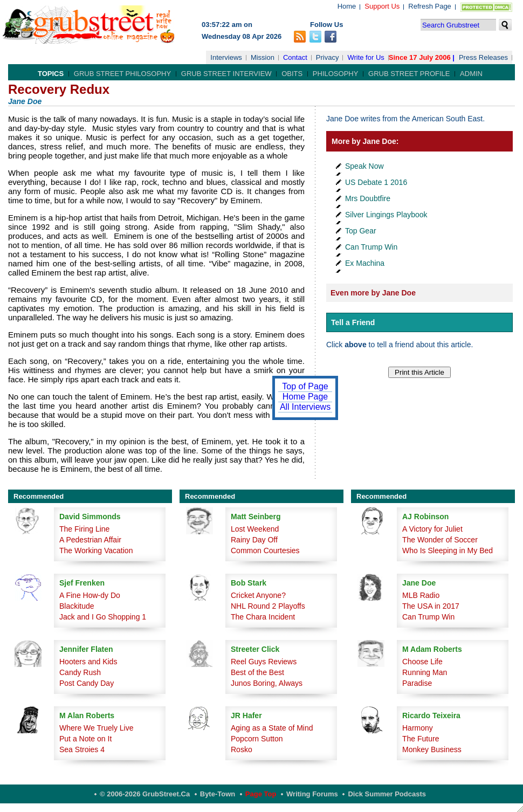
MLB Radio (421, 595)
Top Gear (361, 231)
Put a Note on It (85, 739)
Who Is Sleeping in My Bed (448, 550)
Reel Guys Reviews (264, 662)
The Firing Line (84, 529)
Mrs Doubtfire (368, 198)
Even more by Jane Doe (373, 293)
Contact (295, 57)
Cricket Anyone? (258, 595)
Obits (292, 74)
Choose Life (422, 662)
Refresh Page (430, 6)
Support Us (382, 6)
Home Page (305, 397)
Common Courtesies (265, 550)
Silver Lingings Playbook (386, 215)
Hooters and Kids (88, 662)
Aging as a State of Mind (272, 728)
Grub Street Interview (226, 74)
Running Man (425, 672)
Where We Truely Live (96, 728)
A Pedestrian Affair (90, 540)
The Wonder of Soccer (440, 540)
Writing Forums (312, 794)
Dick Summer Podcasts (387, 794)
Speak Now (364, 166)
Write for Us (366, 57)
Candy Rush (80, 672)
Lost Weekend (255, 529)
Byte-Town (218, 794)
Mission (263, 57)
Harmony (418, 728)
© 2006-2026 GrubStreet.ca (145, 794)
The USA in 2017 (431, 606)
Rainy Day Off (254, 540)
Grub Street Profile (409, 74)
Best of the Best (257, 672)
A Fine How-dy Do (90, 595)
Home (347, 6)
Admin (471, 74)
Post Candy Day (87, 683)
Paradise (417, 683)
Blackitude (77, 606)
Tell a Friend (353, 322)
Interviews (226, 57)
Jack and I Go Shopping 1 (103, 617)
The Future (421, 739)
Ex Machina (365, 263)
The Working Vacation (96, 550)
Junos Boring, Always (267, 683)
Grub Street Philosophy (122, 74)
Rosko (242, 749)
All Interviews (305, 407)
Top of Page (305, 386)
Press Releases (483, 57)
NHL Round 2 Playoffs (268, 606)
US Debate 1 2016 (376, 182)
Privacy (328, 57)
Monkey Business (432, 749)
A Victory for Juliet (432, 529)
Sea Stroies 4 (82, 749)
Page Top (261, 794)
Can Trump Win (371, 247)
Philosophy (336, 74)
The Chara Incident (263, 617)
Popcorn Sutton (257, 739)
